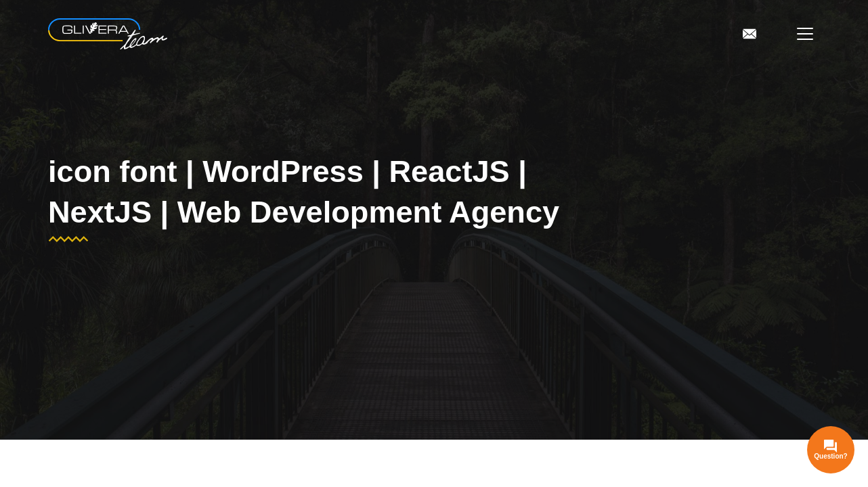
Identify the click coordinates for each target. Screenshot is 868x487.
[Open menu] (805, 34)
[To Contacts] (750, 34)
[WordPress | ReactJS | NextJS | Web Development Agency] (108, 34)
